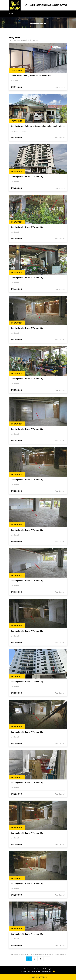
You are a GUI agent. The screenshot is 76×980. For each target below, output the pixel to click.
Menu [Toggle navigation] (11, 14)
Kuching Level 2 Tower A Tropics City (27, 530)
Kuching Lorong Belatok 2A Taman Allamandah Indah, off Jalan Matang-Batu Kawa (38, 126)
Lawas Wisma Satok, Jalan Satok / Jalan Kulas (31, 76)
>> (47, 959)
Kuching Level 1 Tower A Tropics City (27, 227)
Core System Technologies (43, 969)
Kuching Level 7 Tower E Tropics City (27, 177)
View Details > (60, 87)
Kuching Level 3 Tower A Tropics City (27, 328)
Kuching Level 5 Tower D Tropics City (27, 682)
